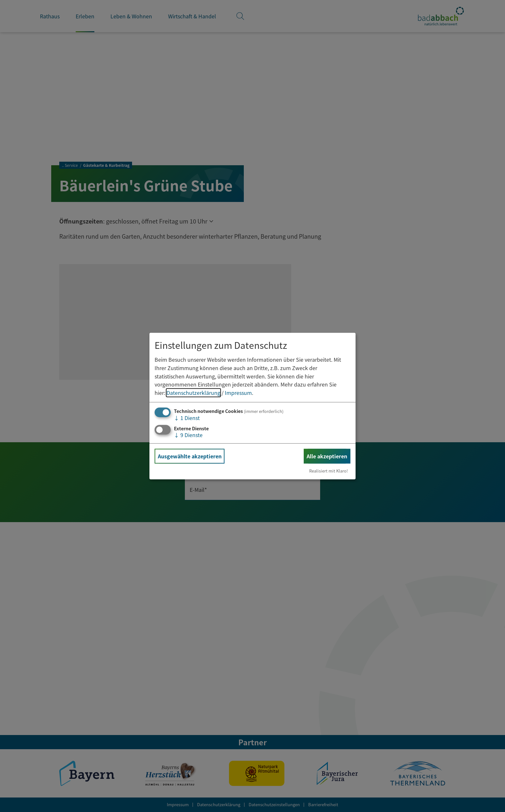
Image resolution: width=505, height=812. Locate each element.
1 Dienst (187, 418)
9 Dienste (188, 435)
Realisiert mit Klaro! (329, 471)
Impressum (238, 393)
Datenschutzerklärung (193, 393)
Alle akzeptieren (327, 456)
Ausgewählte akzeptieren (190, 456)
